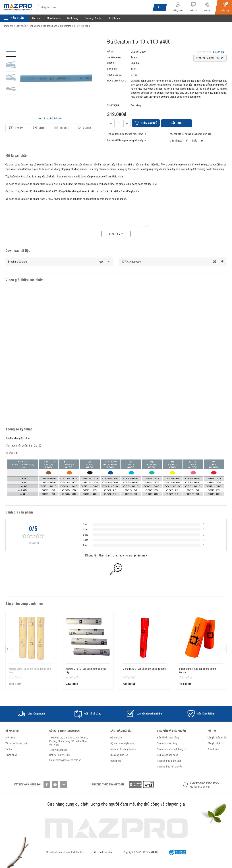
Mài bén (36, 18)
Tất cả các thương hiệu (17, 743)
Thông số (61, 128)
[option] (11, 51)
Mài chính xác (54, 18)
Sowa (140, 133)
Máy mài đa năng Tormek (123, 749)
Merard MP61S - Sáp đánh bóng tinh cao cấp (86, 670)
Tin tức (9, 749)
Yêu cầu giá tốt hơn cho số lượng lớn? (190, 133)
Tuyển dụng (11, 754)
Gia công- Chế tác (93, 18)
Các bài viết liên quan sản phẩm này (127, 140)
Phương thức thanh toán (169, 760)
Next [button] (223, 650)
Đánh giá (84, 128)
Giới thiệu (10, 737)
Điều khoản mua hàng (168, 737)
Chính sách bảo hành (167, 754)
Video (39, 128)
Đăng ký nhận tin (216, 743)
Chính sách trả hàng (167, 743)
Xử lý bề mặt (115, 18)
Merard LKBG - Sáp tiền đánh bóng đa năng (144, 668)
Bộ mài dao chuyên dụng (123, 743)
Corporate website (103, 852)
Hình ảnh (16, 128)
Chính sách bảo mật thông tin (172, 749)
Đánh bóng (73, 18)
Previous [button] (9, 650)
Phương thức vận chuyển (169, 766)
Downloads (213, 749)
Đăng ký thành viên (217, 737)
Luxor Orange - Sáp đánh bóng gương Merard (198, 670)
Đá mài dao (116, 737)
